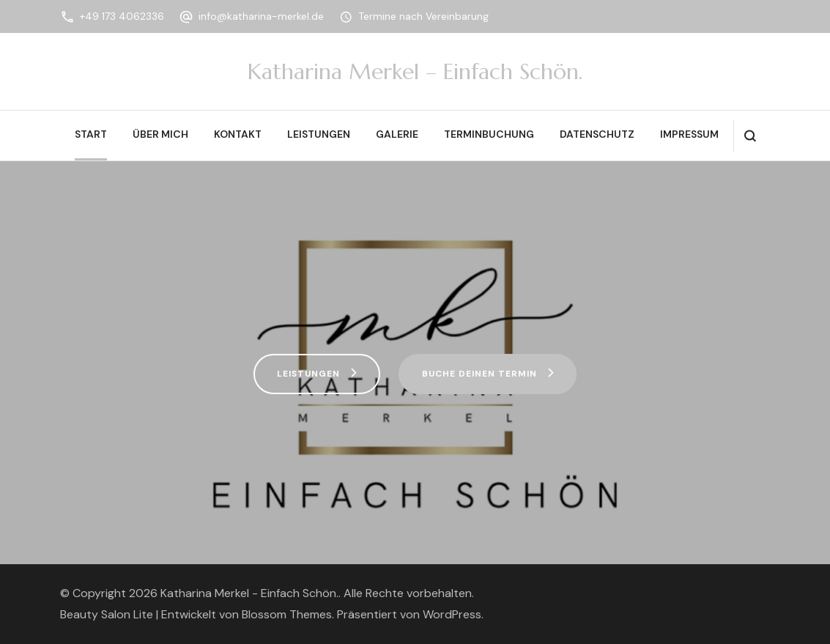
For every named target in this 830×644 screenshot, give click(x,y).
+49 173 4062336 (122, 16)
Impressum (689, 134)
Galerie (397, 134)
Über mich (160, 134)
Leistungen (319, 134)
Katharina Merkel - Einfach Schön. (249, 593)
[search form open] (750, 136)
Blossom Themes (287, 614)
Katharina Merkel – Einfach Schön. (415, 71)
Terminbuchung (489, 134)
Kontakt (238, 134)
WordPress (452, 614)
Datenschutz (597, 134)
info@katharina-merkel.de (261, 16)
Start (91, 134)
